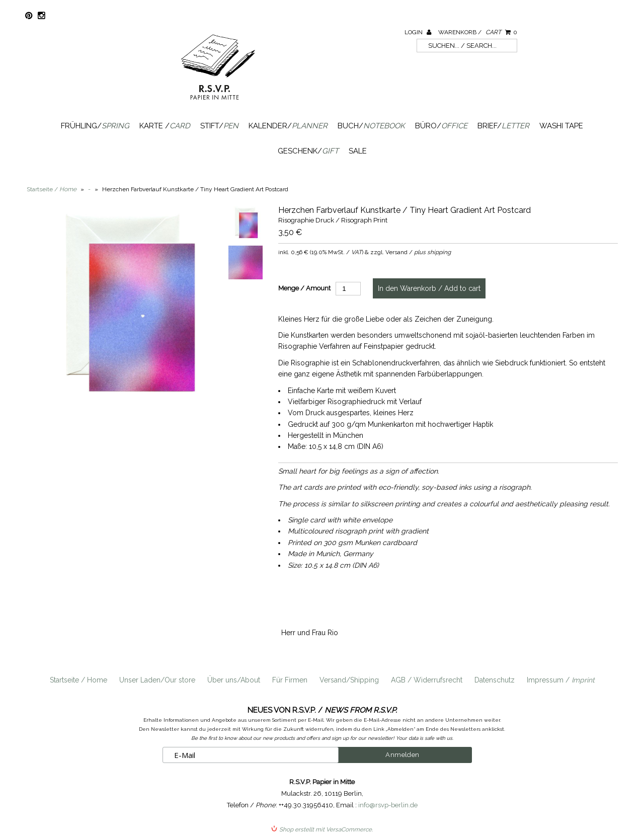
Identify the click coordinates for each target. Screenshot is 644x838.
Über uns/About (234, 680)
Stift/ (219, 126)
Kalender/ (288, 126)
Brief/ (503, 126)
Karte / (165, 126)
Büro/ (441, 126)
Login (418, 32)
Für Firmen (290, 680)
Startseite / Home (78, 680)
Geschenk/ (308, 151)
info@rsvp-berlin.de (388, 805)
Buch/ (371, 126)
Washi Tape (561, 126)
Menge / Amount (304, 288)
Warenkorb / (478, 32)
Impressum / (561, 680)
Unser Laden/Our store (157, 680)
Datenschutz (495, 680)
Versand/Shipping (349, 680)
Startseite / (52, 189)
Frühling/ (95, 126)
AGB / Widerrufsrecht (427, 680)
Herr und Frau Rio (310, 633)
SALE (358, 151)
